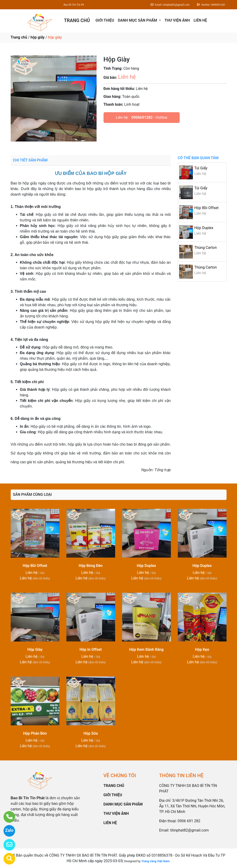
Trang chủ (19, 37)
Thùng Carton (206, 248)
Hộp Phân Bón (35, 733)
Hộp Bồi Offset (206, 208)
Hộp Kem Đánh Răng (146, 649)
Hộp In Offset (91, 649)
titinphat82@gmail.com (189, 830)
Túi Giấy (201, 168)
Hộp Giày (35, 649)
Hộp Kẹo (202, 649)
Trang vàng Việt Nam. (156, 861)
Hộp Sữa (91, 733)
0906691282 (142, 117)
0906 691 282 (189, 821)
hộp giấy (37, 37)
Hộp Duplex (204, 228)
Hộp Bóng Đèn (91, 566)
